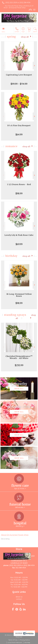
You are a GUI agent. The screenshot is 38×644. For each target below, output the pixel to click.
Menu (3, 32)
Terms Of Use (13, 640)
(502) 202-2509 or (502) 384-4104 (18, 3)
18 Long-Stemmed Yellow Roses (19, 295)
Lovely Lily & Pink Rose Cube (19, 235)
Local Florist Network (15, 642)
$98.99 (19, 193)
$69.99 (19, 244)
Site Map (27, 642)
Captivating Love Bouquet (19, 75)
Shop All (25, 37)
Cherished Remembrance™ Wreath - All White (19, 357)
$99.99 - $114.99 (19, 84)
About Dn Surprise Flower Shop (15, 535)
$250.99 (19, 365)
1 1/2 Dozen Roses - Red (19, 184)
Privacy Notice (25, 640)
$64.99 (19, 134)
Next (35, 66)
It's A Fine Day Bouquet (19, 125)
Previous (3, 66)
